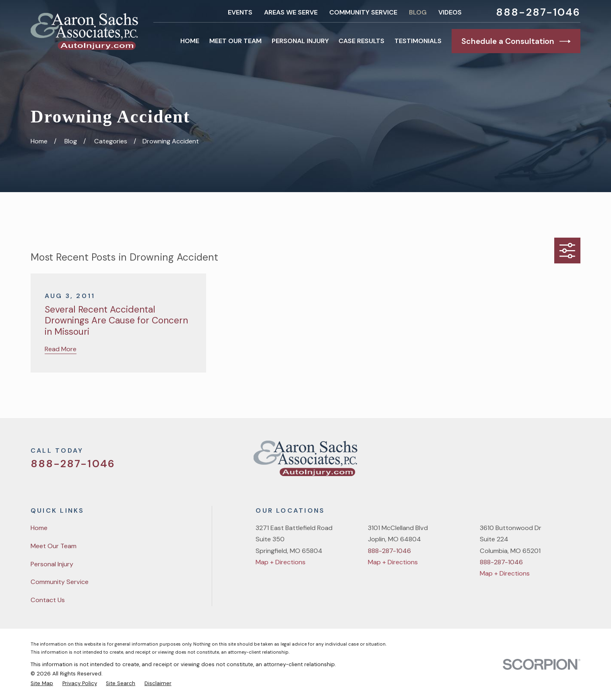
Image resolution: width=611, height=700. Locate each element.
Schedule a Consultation (516, 41)
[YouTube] (555, 462)
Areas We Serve (291, 12)
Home (39, 528)
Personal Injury (52, 564)
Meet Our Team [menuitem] (235, 41)
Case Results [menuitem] (361, 41)
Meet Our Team (54, 546)
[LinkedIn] (576, 462)
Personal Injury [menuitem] (300, 41)
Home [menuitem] (190, 41)
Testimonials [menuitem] (418, 41)
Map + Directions (281, 562)
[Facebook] (535, 462)
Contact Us (48, 600)
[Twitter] (514, 462)
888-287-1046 (538, 12)
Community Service (363, 12)
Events (240, 12)
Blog (418, 12)
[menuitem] (42, 683)
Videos (450, 12)
